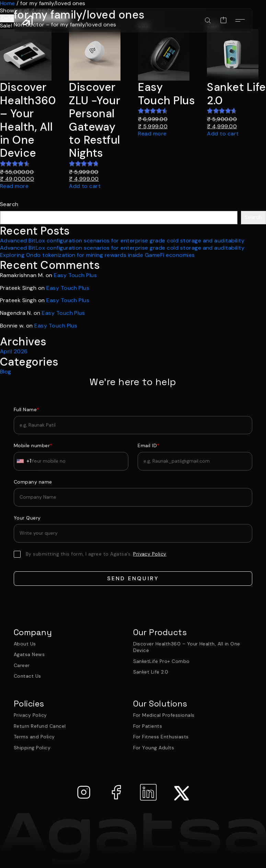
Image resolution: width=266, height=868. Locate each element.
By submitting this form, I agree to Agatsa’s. (96, 554)
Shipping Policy (32, 748)
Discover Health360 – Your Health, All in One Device (187, 647)
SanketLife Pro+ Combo (161, 661)
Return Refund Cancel (40, 726)
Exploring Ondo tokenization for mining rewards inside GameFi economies (97, 255)
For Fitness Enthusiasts (161, 737)
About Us (25, 644)
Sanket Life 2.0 (151, 672)
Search (9, 204)
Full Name (27, 409)
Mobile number (33, 445)
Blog (6, 372)
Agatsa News (29, 654)
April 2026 (14, 351)
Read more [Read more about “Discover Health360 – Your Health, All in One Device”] (14, 186)
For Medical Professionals (164, 715)
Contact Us (27, 676)
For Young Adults (154, 748)
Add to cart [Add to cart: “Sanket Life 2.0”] (223, 134)
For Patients (148, 726)
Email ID (148, 445)
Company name (33, 482)
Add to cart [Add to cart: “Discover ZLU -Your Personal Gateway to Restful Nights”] (85, 186)
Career (22, 665)
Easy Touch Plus (75, 275)
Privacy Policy (30, 715)
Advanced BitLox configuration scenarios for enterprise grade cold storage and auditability (122, 241)
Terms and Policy (34, 737)
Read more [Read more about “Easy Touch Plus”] (152, 134)
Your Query (27, 518)
